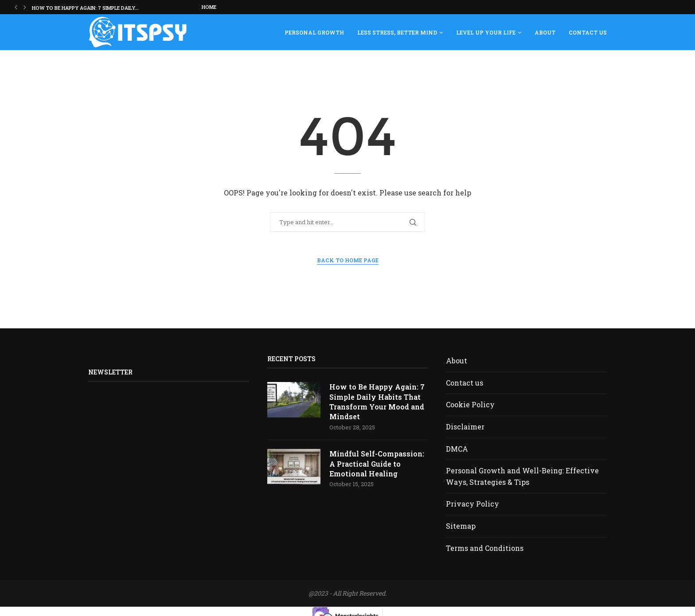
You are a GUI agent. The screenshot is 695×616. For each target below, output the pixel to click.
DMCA (457, 449)
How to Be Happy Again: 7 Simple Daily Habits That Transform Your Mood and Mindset (377, 402)
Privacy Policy (472, 504)
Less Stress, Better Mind (397, 32)
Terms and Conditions (485, 548)
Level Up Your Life (486, 32)
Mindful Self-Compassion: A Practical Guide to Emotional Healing (377, 464)
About (545, 32)
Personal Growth (314, 32)
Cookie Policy (470, 404)
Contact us (588, 32)
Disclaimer (465, 427)
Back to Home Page (348, 260)
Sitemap (461, 526)
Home (209, 7)
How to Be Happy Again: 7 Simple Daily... (85, 8)
